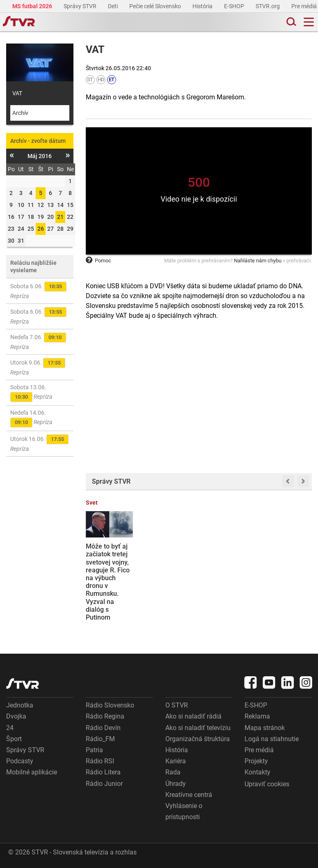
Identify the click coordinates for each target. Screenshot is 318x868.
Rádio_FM (100, 739)
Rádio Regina (105, 716)
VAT (17, 93)
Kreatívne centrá (189, 795)
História (203, 6)
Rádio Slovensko (110, 705)
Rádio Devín (103, 728)
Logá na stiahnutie (272, 739)
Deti (113, 6)
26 (41, 229)
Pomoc (98, 261)
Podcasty (20, 761)
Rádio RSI (100, 761)
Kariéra (176, 761)
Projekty (256, 761)
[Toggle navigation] (309, 22)
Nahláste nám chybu (258, 261)
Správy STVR (81, 6)
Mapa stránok (265, 728)
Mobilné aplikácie (32, 772)
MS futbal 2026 (33, 6)
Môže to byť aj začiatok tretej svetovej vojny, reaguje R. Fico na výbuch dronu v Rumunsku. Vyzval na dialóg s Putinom (108, 582)
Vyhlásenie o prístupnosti (184, 811)
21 (60, 217)
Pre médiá (305, 6)
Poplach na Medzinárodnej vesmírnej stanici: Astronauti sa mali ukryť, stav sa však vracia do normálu (227, 574)
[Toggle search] (291, 22)
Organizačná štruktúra (198, 739)
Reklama (257, 716)
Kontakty (257, 772)
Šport (14, 739)
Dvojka (16, 716)
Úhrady (176, 784)
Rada (173, 772)
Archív (20, 113)
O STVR (177, 705)
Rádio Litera (103, 772)
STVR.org (268, 6)
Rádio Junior (104, 784)
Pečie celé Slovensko (156, 6)
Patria (94, 750)
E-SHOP (235, 6)
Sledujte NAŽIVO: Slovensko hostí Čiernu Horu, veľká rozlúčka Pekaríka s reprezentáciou (168, 570)
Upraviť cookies (267, 784)
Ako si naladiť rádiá (193, 716)
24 (10, 728)
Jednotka (20, 705)
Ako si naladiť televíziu (198, 728)
